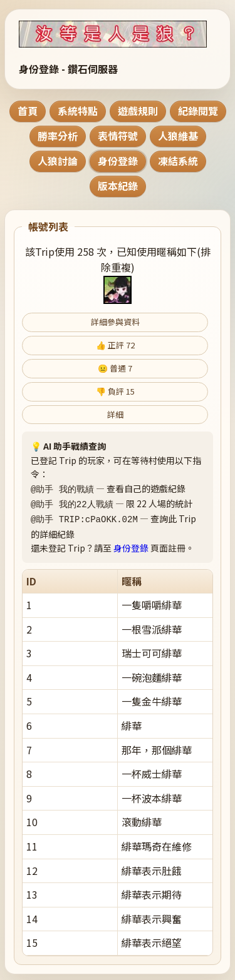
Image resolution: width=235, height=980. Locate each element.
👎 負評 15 (115, 391)
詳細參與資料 (115, 322)
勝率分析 (58, 136)
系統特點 (78, 111)
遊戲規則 (138, 111)
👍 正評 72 (115, 345)
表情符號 (118, 136)
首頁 (28, 111)
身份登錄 (118, 161)
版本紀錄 (118, 186)
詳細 (115, 414)
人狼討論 (58, 161)
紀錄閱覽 (198, 111)
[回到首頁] (118, 34)
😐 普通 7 (115, 368)
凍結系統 (178, 161)
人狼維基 (178, 136)
